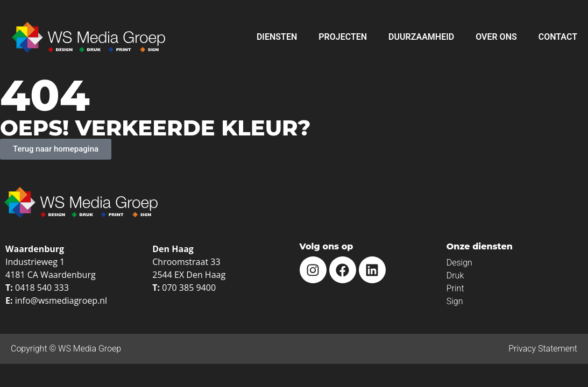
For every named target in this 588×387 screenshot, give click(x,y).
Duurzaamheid (421, 37)
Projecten (343, 37)
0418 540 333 (42, 288)
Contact (558, 37)
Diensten (277, 37)
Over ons (496, 37)
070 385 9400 (189, 288)
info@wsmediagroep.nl (61, 300)
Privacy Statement (543, 349)
